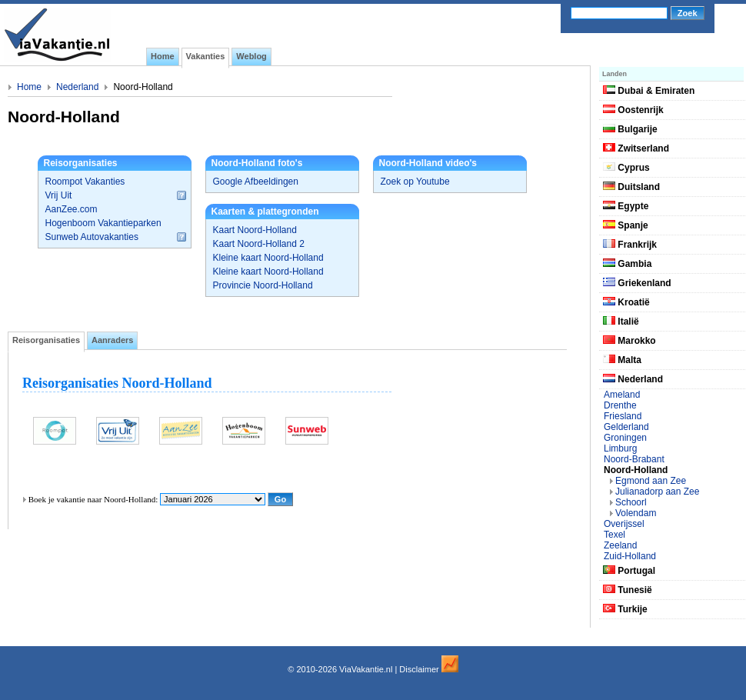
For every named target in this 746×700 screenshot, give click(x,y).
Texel (614, 535)
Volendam (636, 513)
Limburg (620, 448)
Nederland (77, 87)
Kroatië (626, 302)
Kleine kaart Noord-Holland (268, 258)
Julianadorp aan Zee (657, 492)
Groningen (625, 438)
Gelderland (626, 427)
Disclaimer (419, 669)
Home (29, 87)
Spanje (626, 225)
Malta (622, 360)
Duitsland (631, 187)
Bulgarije (630, 129)
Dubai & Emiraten (649, 91)
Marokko (629, 341)
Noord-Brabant (634, 459)
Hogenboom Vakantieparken (103, 223)
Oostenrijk (633, 110)
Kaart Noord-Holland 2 (259, 244)
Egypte (626, 206)
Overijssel (624, 524)
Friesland (623, 416)
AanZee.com (72, 209)
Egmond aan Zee (651, 481)
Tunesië (628, 590)
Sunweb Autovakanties (92, 237)
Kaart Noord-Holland (255, 230)
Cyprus (626, 168)
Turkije (625, 609)
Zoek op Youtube (415, 182)
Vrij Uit (59, 195)
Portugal (629, 571)
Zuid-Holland (630, 556)
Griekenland (637, 283)
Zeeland (620, 545)
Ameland (622, 395)
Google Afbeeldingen (256, 182)
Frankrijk (630, 245)
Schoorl (631, 502)
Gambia (627, 264)
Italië (621, 322)
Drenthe (620, 405)
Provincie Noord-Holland (263, 285)
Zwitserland (636, 148)
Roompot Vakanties (85, 182)
